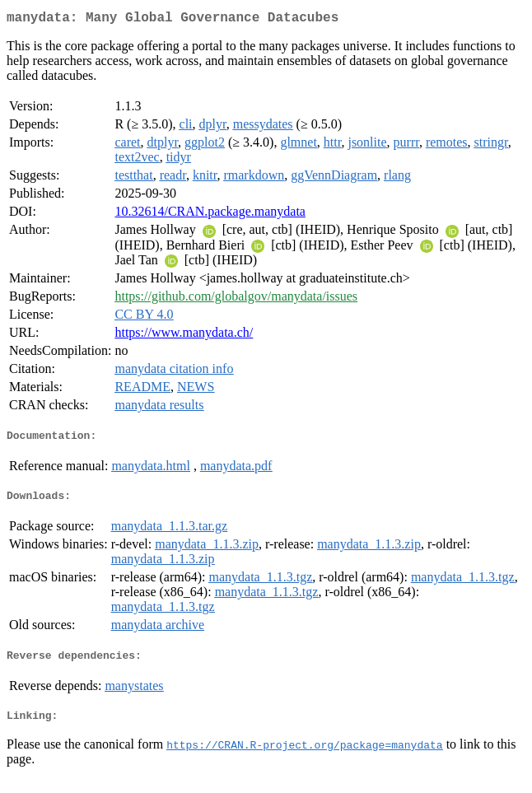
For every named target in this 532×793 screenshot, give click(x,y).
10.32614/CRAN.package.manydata (210, 215)
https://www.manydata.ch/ (184, 336)
